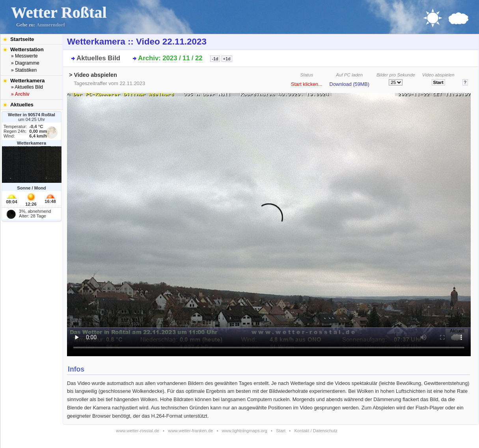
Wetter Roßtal (59, 12)
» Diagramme (25, 63)
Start (281, 431)
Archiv (148, 58)
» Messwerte (24, 56)
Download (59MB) (349, 84)
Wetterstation (27, 49)
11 (186, 58)
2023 (170, 58)
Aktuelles (22, 105)
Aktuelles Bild (98, 58)
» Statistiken (24, 70)
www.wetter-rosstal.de (137, 431)
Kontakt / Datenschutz (316, 431)
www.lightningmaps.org (245, 431)
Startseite (22, 39)
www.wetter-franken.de (190, 431)
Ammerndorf (51, 25)
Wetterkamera (28, 81)
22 (199, 58)
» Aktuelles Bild (27, 87)
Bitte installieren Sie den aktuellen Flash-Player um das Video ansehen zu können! (269, 222)
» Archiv (20, 94)
